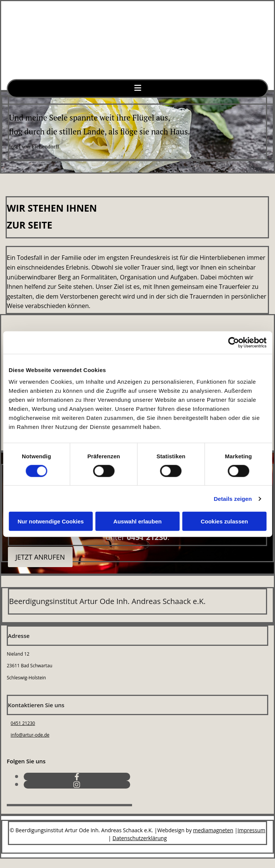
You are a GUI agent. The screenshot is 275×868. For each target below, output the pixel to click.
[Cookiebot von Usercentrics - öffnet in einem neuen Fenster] (233, 342)
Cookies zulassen (224, 521)
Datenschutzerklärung (140, 838)
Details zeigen (233, 498)
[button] (40, 557)
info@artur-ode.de (30, 735)
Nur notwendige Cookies (51, 521)
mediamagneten (213, 830)
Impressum (251, 830)
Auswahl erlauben (137, 521)
